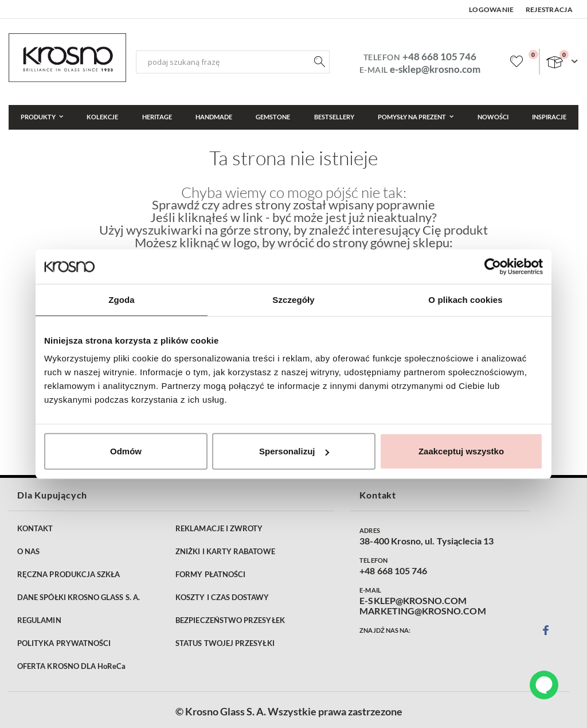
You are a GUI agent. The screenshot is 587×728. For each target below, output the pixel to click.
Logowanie (492, 9)
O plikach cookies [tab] (465, 299)
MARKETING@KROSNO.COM (422, 611)
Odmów (126, 451)
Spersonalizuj (294, 451)
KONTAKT (35, 528)
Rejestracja (549, 9)
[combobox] (233, 62)
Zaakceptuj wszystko (461, 451)
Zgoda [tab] (122, 299)
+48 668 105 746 (439, 57)
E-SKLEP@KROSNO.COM (413, 601)
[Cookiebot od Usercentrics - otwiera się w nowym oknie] (493, 266)
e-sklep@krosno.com (435, 69)
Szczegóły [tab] (293, 299)
